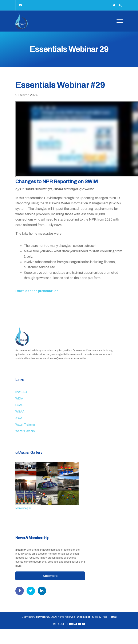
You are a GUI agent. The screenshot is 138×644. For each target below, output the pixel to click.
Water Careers (25, 431)
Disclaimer (84, 617)
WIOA (19, 399)
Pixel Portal (109, 617)
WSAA (20, 412)
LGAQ (19, 405)
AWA (19, 418)
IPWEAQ (21, 392)
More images (23, 508)
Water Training (25, 425)
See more (50, 576)
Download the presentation (37, 291)
